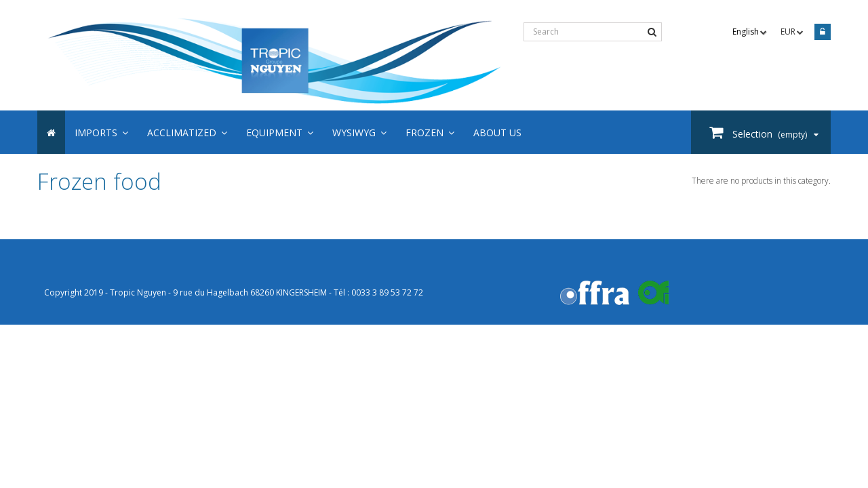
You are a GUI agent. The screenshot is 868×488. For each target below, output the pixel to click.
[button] (430, 132)
